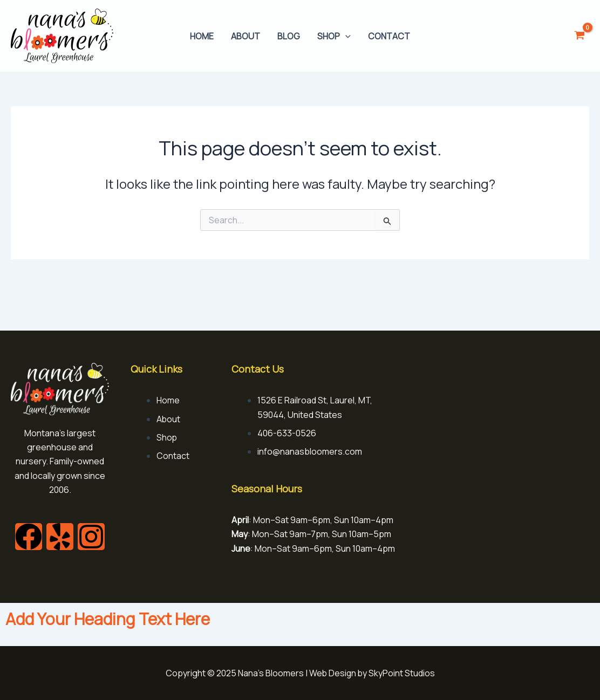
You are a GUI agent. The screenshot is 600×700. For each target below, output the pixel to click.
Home (202, 36)
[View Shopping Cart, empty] (579, 36)
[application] (345, 36)
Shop (334, 36)
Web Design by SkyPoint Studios (372, 673)
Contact (389, 36)
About (246, 36)
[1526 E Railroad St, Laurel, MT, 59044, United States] (505, 403)
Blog (289, 36)
